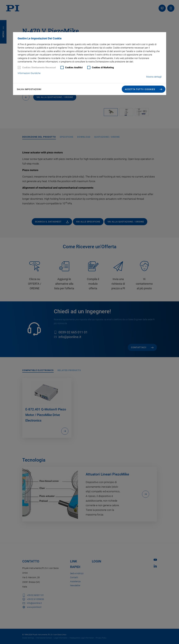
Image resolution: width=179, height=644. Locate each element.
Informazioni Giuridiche (29, 73)
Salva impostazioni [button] (29, 89)
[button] (144, 89)
